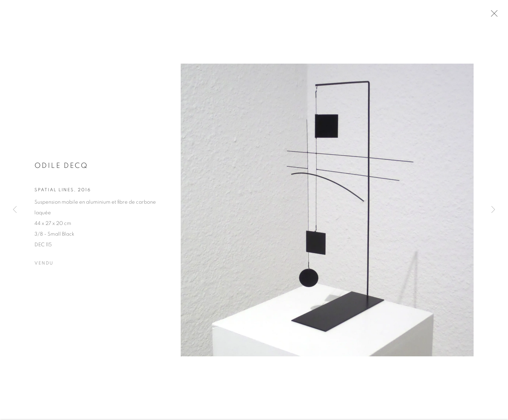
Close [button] (501, 15)
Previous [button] (15, 210)
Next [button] (493, 210)
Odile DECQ (61, 170)
